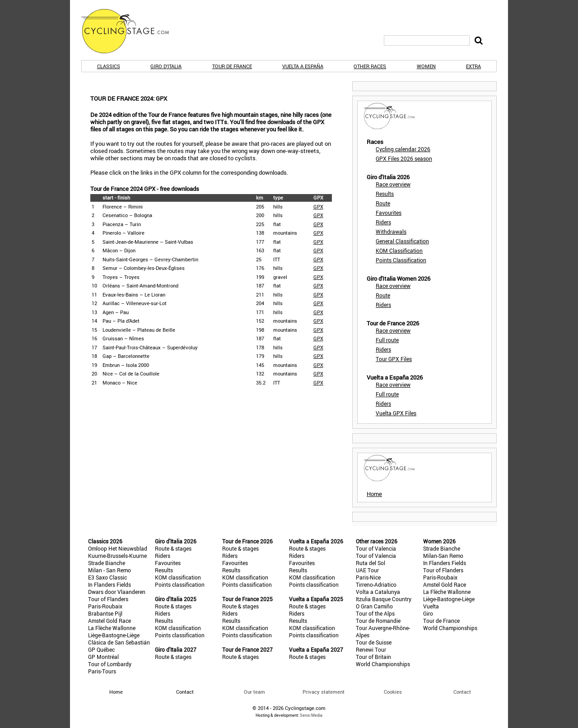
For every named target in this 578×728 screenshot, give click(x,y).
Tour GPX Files (394, 359)
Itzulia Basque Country (384, 599)
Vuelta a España (303, 66)
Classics (109, 66)
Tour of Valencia (376, 548)
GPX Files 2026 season (404, 158)
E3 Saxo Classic (107, 577)
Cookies (393, 692)
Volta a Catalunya (378, 592)
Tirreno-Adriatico (376, 584)
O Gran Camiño (374, 606)
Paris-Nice (368, 577)
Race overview (393, 184)
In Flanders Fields (110, 584)
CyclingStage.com (131, 31)
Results (385, 194)
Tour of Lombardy (110, 664)
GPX (318, 206)
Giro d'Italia (166, 66)
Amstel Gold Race (110, 621)
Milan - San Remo (110, 570)
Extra (473, 66)
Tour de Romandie (378, 621)
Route (383, 203)
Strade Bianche (107, 563)
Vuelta (431, 606)
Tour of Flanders (108, 599)
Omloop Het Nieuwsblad (118, 548)
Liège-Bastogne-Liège (114, 635)
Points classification (180, 584)
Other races (370, 66)
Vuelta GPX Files (396, 413)
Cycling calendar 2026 (403, 149)
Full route (387, 340)
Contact (462, 692)
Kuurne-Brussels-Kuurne (117, 556)
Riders (383, 222)
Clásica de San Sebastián (119, 642)
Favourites (389, 213)
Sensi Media (311, 715)
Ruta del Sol (371, 563)
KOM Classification (399, 250)
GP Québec (101, 649)
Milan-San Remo (443, 556)
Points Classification (401, 260)
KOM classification (178, 577)
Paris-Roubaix (105, 606)
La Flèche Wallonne (112, 628)
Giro (428, 613)
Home (374, 494)
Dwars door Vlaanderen (117, 592)
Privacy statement (324, 692)
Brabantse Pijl (105, 613)
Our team (254, 692)
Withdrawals (391, 232)
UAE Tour (367, 570)
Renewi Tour (371, 649)
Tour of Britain (373, 657)
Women (426, 66)
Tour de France (232, 66)
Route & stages (173, 548)
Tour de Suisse (374, 642)
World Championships (383, 664)
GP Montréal (103, 657)
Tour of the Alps (375, 613)
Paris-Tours (102, 671)
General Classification (402, 241)
